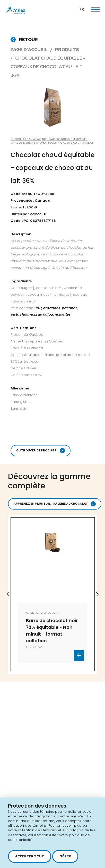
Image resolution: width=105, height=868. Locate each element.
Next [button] (97, 594)
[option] (53, 594)
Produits (67, 50)
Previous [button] (8, 594)
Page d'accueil (29, 50)
